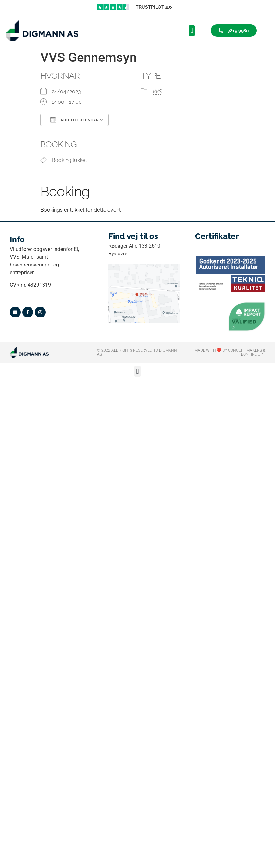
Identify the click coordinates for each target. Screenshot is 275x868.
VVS (157, 91)
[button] (192, 31)
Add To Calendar (75, 120)
